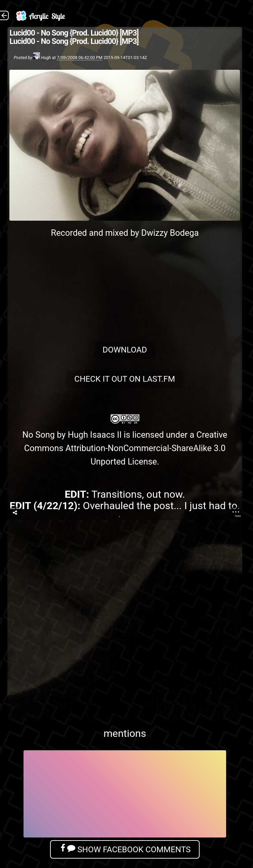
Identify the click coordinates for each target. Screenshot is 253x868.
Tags (238, 516)
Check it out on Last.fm (125, 379)
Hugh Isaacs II (95, 435)
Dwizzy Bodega (170, 233)
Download (125, 350)
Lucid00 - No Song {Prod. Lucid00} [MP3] (74, 33)
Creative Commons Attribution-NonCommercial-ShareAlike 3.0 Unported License (126, 448)
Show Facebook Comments (125, 849)
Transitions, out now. (138, 494)
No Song (38, 435)
